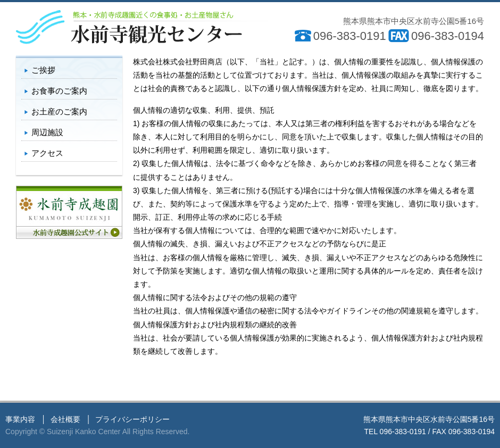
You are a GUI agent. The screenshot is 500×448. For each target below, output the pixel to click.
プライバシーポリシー (132, 419)
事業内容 (20, 419)
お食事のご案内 (59, 91)
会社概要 (65, 419)
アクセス (47, 153)
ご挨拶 (43, 70)
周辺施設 (47, 132)
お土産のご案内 (59, 112)
